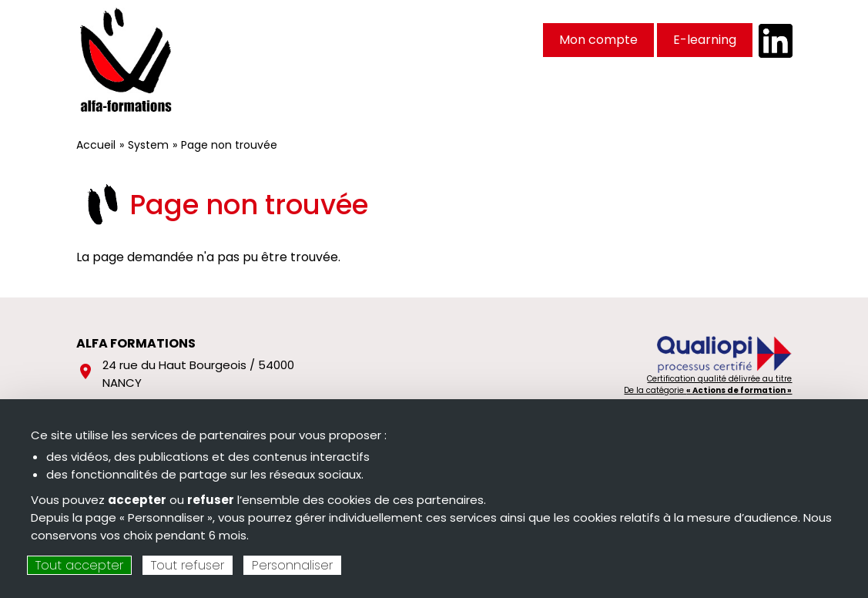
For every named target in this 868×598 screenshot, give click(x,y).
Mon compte (598, 40)
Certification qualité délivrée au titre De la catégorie (708, 385)
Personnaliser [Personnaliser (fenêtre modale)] (292, 565)
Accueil (96, 145)
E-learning (705, 40)
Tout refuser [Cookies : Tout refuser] (188, 565)
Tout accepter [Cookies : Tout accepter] (79, 565)
